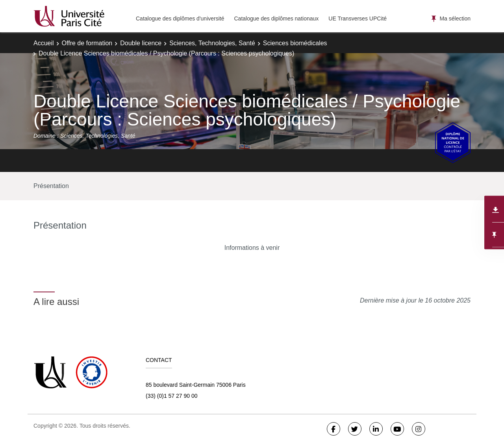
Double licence (141, 43)
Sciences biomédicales (295, 43)
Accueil (44, 43)
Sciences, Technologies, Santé (212, 43)
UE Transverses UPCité (358, 18)
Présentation (51, 186)
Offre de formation (87, 43)
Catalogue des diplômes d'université (180, 18)
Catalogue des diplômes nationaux (276, 18)
